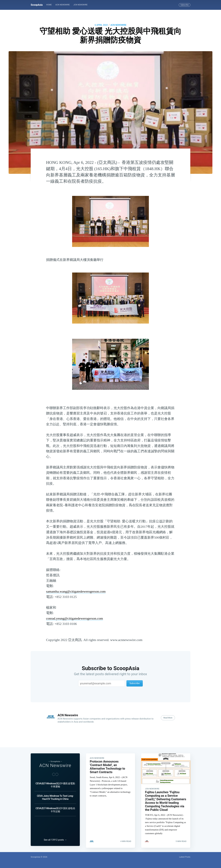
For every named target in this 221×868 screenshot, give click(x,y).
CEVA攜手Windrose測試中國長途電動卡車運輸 (55, 783)
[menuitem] (49, 5)
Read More (168, 718)
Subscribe (185, 5)
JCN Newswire (80, 5)
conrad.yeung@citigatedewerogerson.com (75, 618)
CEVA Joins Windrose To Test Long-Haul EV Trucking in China (55, 796)
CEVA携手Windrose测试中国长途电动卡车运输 (55, 808)
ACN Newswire (63, 5)
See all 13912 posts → (55, 840)
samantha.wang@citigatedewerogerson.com (76, 591)
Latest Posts (185, 857)
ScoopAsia (37, 5)
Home (49, 5)
